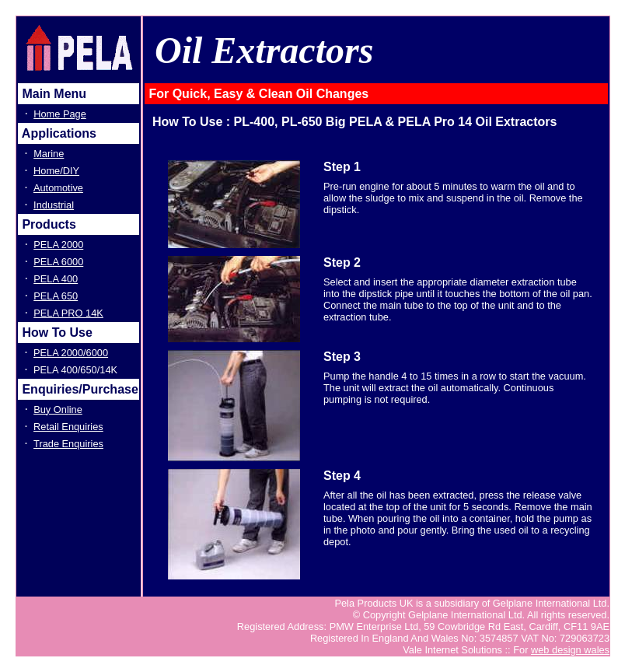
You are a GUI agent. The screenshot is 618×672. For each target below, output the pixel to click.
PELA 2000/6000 (71, 353)
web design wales (570, 650)
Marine (49, 154)
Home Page (60, 114)
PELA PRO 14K (68, 313)
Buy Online (58, 409)
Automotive (58, 188)
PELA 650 (56, 296)
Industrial (54, 205)
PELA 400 (56, 279)
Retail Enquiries (68, 427)
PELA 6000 (58, 262)
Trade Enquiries (68, 444)
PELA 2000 (58, 245)
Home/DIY (56, 171)
